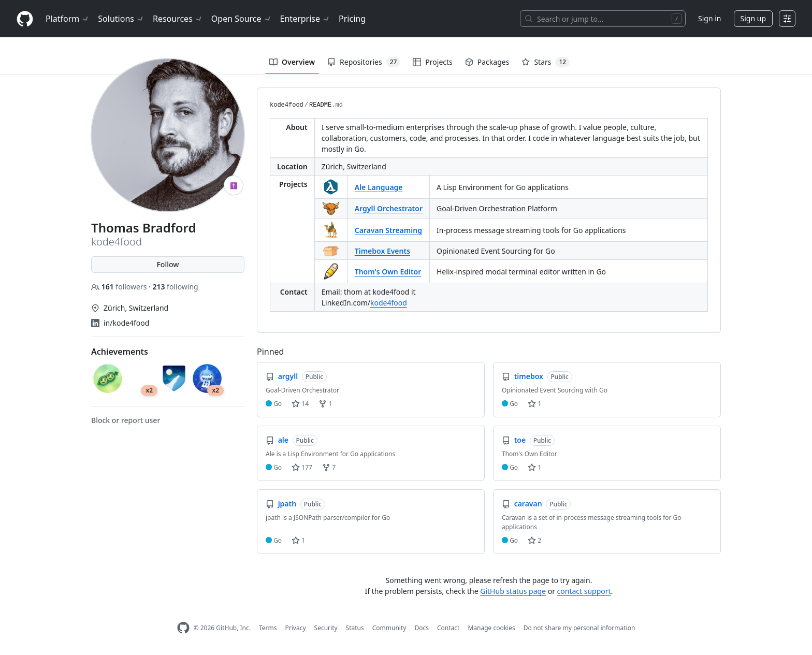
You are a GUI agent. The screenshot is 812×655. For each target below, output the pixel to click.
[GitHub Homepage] (183, 628)
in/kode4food (126, 323)
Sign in (709, 18)
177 (302, 467)
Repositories (364, 62)
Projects (432, 62)
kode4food (287, 105)
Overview (292, 62)
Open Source (242, 19)
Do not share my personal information (579, 628)
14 (300, 404)
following (175, 287)
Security (326, 628)
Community (389, 628)
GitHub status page (513, 591)
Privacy (296, 628)
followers (120, 287)
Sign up (753, 18)
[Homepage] (25, 19)
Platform (68, 19)
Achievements (120, 352)
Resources (178, 19)
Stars (546, 62)
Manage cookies (491, 628)
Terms (268, 628)
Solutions (121, 19)
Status (355, 628)
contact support (584, 591)
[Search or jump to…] (603, 19)
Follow (168, 264)
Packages (487, 62)
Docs (422, 628)
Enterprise (305, 19)
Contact (448, 628)
